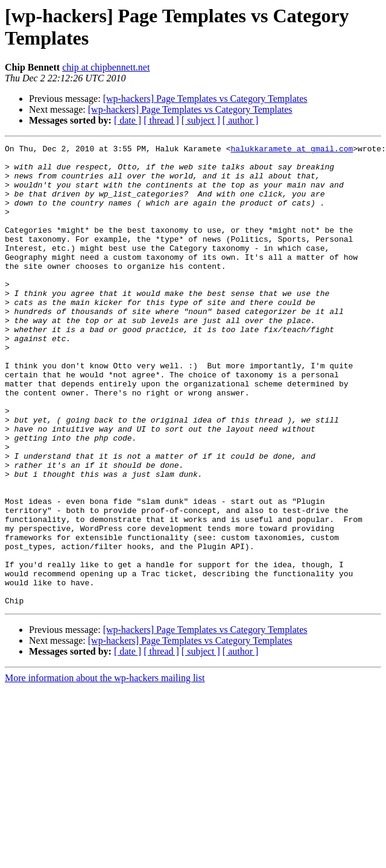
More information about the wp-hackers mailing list (105, 770)
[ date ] (128, 120)
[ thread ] (161, 120)
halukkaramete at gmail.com (292, 150)
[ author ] (241, 120)
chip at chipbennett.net (106, 67)
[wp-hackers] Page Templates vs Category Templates (205, 99)
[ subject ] (201, 120)
